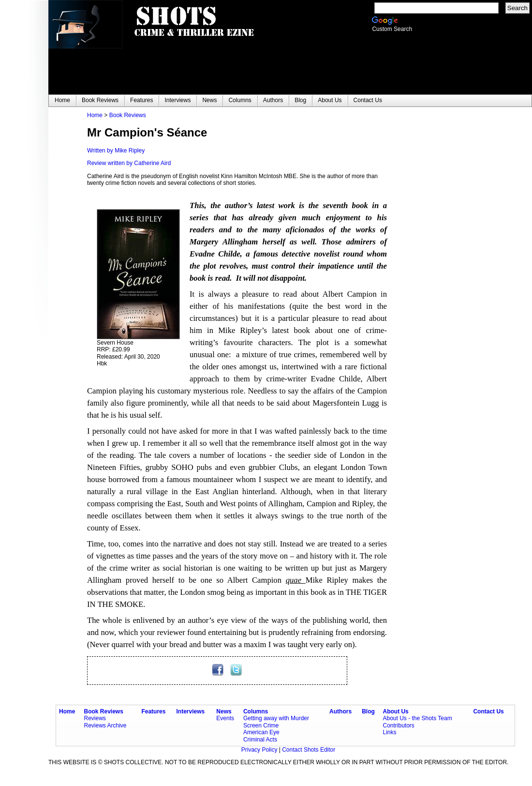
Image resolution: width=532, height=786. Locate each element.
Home (95, 115)
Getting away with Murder (276, 718)
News (224, 711)
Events (225, 718)
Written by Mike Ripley (116, 151)
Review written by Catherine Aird (129, 163)
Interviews (191, 711)
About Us (395, 711)
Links (389, 732)
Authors (340, 711)
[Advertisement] (445, 257)
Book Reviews (128, 115)
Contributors (398, 726)
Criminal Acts (260, 740)
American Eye (261, 732)
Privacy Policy (260, 750)
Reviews (95, 718)
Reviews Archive (105, 726)
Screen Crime (261, 726)
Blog (368, 711)
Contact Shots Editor (309, 750)
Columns (256, 711)
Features (153, 711)
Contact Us (488, 711)
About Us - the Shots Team (417, 718)
